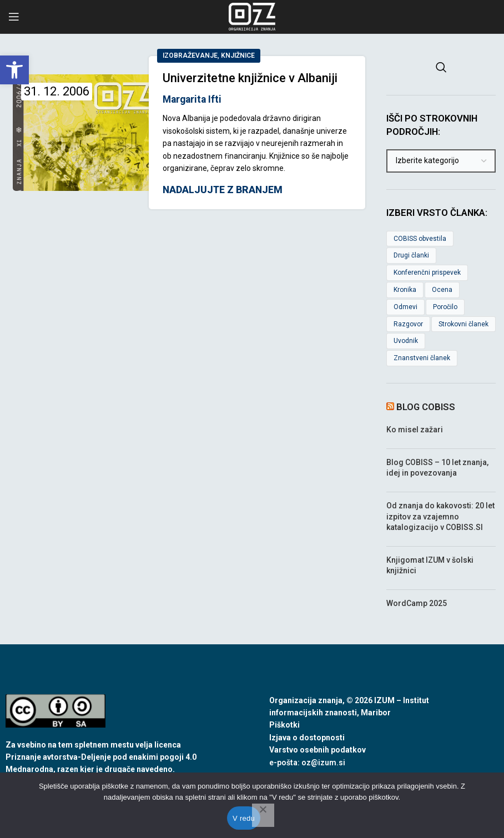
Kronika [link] (405, 290)
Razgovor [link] (408, 324)
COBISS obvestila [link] (420, 239)
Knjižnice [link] (238, 55)
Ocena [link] (442, 290)
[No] (263, 815)
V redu (244, 818)
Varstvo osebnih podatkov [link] (317, 750)
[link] (14, 70)
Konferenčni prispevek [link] (427, 272)
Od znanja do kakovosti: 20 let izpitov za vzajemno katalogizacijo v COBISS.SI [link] (440, 516)
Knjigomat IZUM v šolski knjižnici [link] (430, 566)
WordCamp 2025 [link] (417, 603)
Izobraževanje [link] (190, 55)
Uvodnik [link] (406, 341)
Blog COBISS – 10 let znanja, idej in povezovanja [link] (437, 468)
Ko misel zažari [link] (415, 430)
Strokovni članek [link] (463, 324)
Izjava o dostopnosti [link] (307, 738)
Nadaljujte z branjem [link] (223, 190)
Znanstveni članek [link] (422, 358)
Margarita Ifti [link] (192, 99)
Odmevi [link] (405, 307)
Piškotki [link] (284, 725)
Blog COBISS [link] (426, 407)
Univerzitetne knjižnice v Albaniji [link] (250, 78)
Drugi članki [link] (411, 255)
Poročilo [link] (445, 307)
